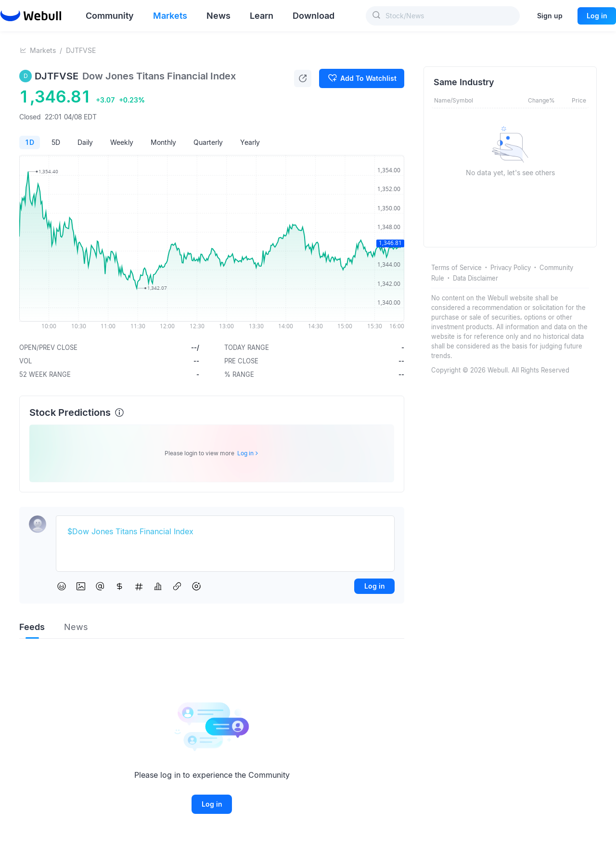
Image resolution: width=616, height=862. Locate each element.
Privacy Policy (511, 268)
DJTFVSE (81, 50)
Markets (43, 50)
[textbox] (225, 532)
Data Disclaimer (475, 278)
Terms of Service (456, 268)
